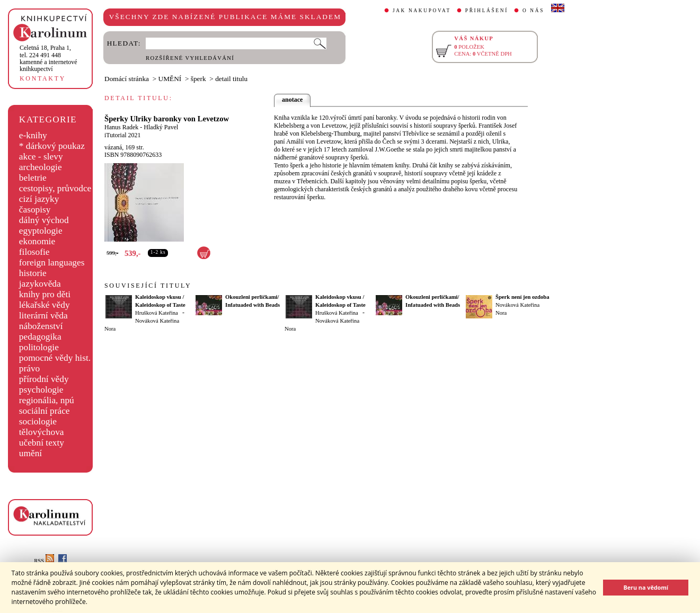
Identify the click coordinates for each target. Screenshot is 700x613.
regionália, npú (47, 400)
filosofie (34, 252)
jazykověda (40, 284)
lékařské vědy (45, 305)
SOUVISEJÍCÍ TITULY (148, 286)
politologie (39, 347)
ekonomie (37, 241)
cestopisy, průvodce (55, 188)
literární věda (43, 316)
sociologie (38, 421)
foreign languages (52, 263)
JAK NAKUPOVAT (422, 11)
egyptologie (41, 231)
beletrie (33, 178)
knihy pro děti (45, 294)
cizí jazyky (39, 199)
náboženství (41, 326)
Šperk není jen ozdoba (522, 297)
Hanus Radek (121, 127)
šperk (198, 79)
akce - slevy (41, 157)
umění (30, 453)
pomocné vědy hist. (55, 358)
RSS (44, 561)
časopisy (35, 210)
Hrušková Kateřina (157, 313)
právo (29, 368)
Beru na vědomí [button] (646, 587)
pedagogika (40, 337)
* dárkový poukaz (52, 146)
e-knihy (33, 135)
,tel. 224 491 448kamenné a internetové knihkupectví (48, 58)
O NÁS (533, 11)
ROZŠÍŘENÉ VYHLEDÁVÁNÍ (190, 58)
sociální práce (45, 411)
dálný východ (44, 220)
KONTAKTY (43, 78)
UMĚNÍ (170, 79)
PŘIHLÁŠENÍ (487, 11)
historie (33, 273)
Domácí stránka (127, 79)
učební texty (42, 443)
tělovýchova (42, 432)
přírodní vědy (44, 379)
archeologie (41, 167)
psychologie (41, 390)
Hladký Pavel (161, 127)
